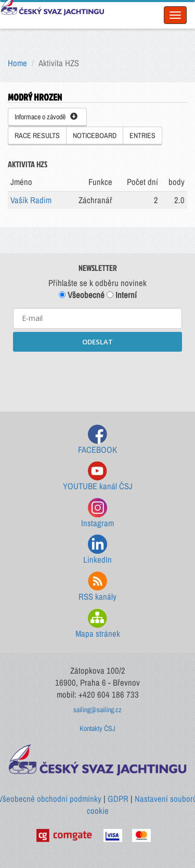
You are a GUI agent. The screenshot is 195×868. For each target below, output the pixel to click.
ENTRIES (142, 135)
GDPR (118, 799)
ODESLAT (97, 342)
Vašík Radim (31, 200)
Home (17, 63)
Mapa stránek (98, 624)
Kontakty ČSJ (97, 728)
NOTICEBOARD (95, 135)
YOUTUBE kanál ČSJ (98, 476)
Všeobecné (82, 295)
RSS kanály (97, 587)
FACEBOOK (97, 440)
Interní (122, 295)
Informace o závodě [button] (46, 117)
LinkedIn (97, 550)
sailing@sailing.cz (97, 710)
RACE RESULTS (37, 135)
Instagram (97, 513)
